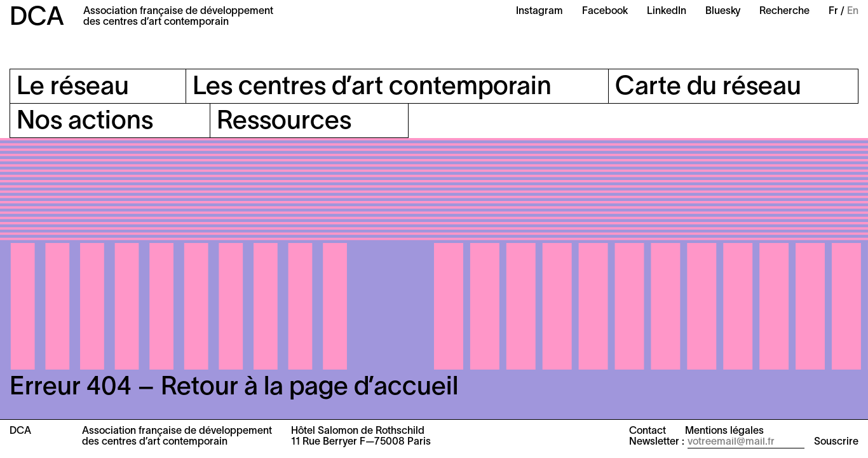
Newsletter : (657, 442)
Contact (648, 431)
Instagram (539, 11)
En (853, 11)
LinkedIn (667, 11)
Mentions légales (724, 431)
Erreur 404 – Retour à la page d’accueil (234, 388)
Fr (833, 11)
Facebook (605, 11)
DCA (37, 18)
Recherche (784, 11)
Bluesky (723, 11)
